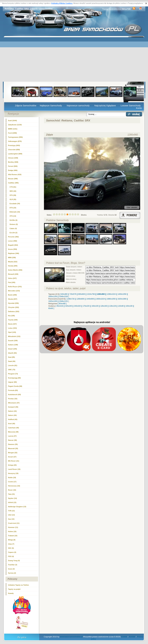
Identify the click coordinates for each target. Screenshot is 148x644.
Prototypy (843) (14, 145)
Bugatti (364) (13, 245)
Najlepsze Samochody (51, 105)
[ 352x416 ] (60, 306)
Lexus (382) (13, 241)
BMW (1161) (13, 129)
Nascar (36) (13, 440)
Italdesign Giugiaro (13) (17, 507)
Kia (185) (12, 316)
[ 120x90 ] (121, 306)
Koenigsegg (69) (15, 378)
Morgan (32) (13, 453)
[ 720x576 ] (73, 294)
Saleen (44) (12, 411)
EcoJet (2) (14, 233)
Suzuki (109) (13, 341)
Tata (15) (11, 494)
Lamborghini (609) (15, 154)
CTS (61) (13, 187)
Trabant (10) (13, 536)
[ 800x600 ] (82, 294)
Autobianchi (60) (15, 394)
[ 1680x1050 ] (111, 299)
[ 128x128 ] (112, 306)
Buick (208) (13, 295)
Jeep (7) (11, 544)
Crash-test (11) (14, 523)
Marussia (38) (13, 432)
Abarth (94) (12, 353)
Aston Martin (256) (15, 270)
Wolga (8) (12, 540)
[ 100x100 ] (129, 306)
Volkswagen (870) (15, 141)
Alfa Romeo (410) (15, 174)
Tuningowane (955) (15, 137)
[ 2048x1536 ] (64, 297)
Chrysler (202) (14, 307)
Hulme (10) (12, 531)
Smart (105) (13, 349)
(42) (13, 191)
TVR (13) (11, 511)
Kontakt (132, 637)
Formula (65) (13, 390)
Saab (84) (12, 361)
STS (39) (13, 195)
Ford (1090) (13, 133)
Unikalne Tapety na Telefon (19, 585)
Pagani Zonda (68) (15, 386)
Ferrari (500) (13, 166)
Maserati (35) (13, 448)
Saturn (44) (12, 415)
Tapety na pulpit (14, 589)
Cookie (124, 637)
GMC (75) (12, 370)
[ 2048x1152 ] (64, 301)
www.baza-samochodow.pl (71, 637)
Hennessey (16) (14, 486)
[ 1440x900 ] (90, 299)
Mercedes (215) (14, 291)
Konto (139, 108)
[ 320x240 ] (68, 306)
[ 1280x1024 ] (111, 294)
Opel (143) (12, 332)
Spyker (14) (13, 498)
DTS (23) (13, 208)
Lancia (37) (12, 436)
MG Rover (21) (14, 461)
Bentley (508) (13, 162)
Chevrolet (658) (14, 150)
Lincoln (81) (13, 365)
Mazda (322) (13, 262)
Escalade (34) (15, 204)
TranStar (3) (13, 565)
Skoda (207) (13, 299)
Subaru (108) (13, 345)
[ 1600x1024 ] (100, 299)
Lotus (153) (13, 328)
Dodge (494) (13, 170)
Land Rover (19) (14, 469)
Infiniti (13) (12, 502)
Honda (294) (13, 266)
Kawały (11, 593)
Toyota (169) (13, 320)
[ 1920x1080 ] (122, 299)
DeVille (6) (14, 220)
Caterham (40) (14, 428)
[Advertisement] (74, 59)
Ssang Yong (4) (14, 561)
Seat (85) (12, 357)
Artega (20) (12, 465)
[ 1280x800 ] (80, 299)
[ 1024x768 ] (91, 294)
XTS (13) (13, 216)
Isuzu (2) (11, 569)
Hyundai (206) (13, 303)
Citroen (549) (13, 158)
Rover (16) (12, 490)
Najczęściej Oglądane (105, 105)
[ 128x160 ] (104, 306)
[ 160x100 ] (95, 306)
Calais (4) (13, 228)
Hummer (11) (13, 527)
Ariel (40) (12, 424)
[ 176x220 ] (86, 306)
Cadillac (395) (13, 183)
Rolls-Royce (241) (15, 287)
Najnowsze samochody (78, 105)
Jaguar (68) (13, 382)
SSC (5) (11, 548)
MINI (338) (12, 258)
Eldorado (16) (15, 212)
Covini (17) (12, 482)
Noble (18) (12, 478)
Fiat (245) (12, 282)
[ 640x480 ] (64, 294)
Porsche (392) (13, 237)
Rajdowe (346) (14, 253)
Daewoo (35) (13, 444)
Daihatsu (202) (14, 311)
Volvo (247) (12, 278)
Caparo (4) (12, 552)
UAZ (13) (11, 515)
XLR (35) (13, 199)
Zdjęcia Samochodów (26, 105)
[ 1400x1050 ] (122, 294)
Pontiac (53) (13, 399)
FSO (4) (11, 556)
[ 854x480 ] (62, 304)
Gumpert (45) (13, 407)
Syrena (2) (12, 573)
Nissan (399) (13, 179)
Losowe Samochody (131, 105)
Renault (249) (13, 274)
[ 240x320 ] (77, 306)
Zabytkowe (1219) (15, 125)
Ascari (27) (12, 457)
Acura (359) (13, 249)
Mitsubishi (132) (14, 336)
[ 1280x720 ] (71, 299)
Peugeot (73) (13, 374)
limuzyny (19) (13, 473)
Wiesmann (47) (14, 403)
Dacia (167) (12, 324)
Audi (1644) (13, 121)
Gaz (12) (11, 519)
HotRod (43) (13, 419)
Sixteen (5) (14, 224)
